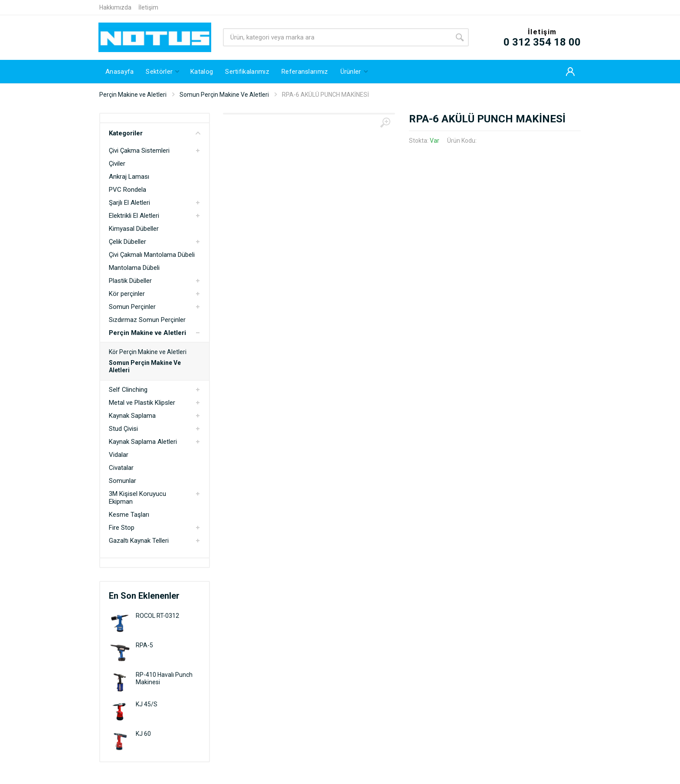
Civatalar (121, 468)
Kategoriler (155, 133)
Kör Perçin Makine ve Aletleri (148, 352)
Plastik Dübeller (130, 281)
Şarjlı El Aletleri (129, 203)
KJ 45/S (147, 704)
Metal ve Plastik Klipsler (142, 403)
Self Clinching (128, 390)
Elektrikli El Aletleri (134, 216)
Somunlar (123, 481)
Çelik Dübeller (127, 242)
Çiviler (117, 164)
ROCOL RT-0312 (157, 616)
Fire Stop (122, 528)
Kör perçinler (127, 294)
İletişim (148, 7)
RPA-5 (144, 645)
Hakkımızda (115, 7)
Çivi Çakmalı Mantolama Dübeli (152, 255)
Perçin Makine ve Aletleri (133, 95)
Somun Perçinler (132, 307)
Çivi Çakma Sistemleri (139, 151)
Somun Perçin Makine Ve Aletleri (224, 95)
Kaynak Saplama (132, 416)
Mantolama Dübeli (134, 268)
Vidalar (119, 455)
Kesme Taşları (129, 515)
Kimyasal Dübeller (134, 229)
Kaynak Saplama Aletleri (143, 442)
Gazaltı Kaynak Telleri (139, 541)
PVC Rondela (127, 190)
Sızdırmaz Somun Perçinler (147, 320)
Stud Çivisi (123, 429)
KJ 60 (143, 734)
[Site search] (337, 37)
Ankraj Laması (129, 177)
